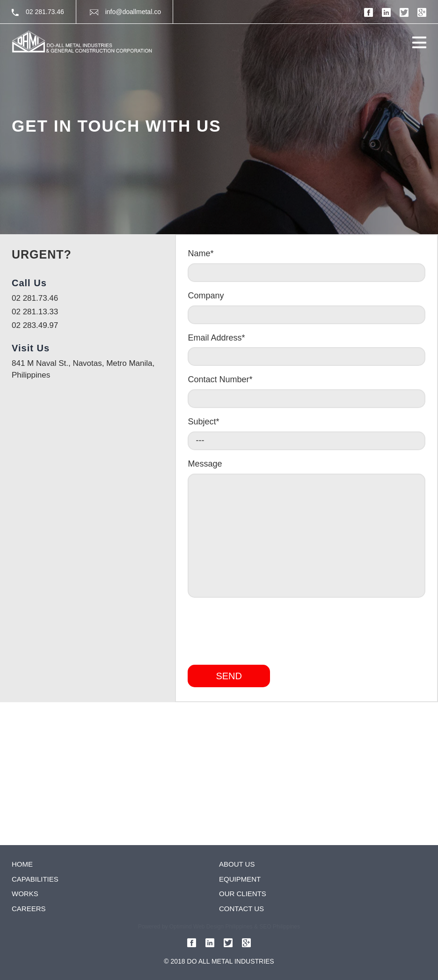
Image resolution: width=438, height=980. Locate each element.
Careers (29, 909)
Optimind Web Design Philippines (211, 927)
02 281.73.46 (38, 12)
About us (237, 864)
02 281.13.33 (35, 312)
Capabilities (35, 879)
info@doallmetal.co (125, 12)
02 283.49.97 (35, 325)
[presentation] (259, 628)
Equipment (240, 879)
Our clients (243, 894)
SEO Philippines (280, 927)
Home (22, 864)
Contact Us (241, 909)
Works (25, 894)
